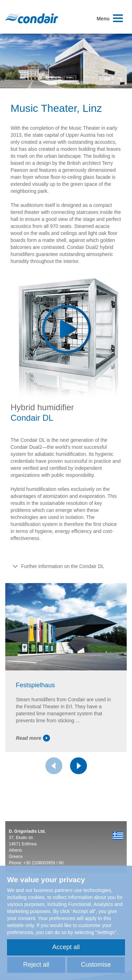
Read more (33, 738)
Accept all (66, 947)
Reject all (36, 965)
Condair (32, 18)
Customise (96, 965)
